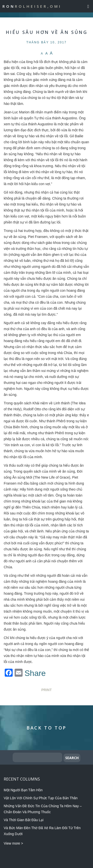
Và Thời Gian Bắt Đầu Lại (24, 820)
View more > (13, 843)
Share (35, 673)
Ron (32, 6)
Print (47, 690)
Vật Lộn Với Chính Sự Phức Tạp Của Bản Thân (41, 798)
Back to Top (46, 728)
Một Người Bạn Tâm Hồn (23, 790)
